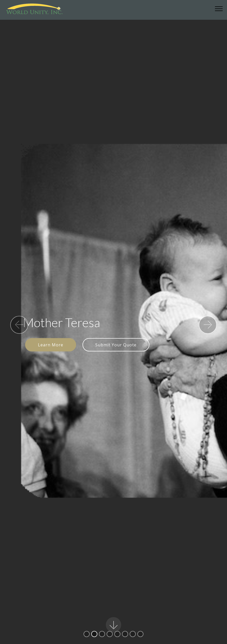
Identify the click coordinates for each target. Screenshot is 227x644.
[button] (19, 325)
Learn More (51, 345)
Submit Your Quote (116, 345)
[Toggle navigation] (219, 8)
